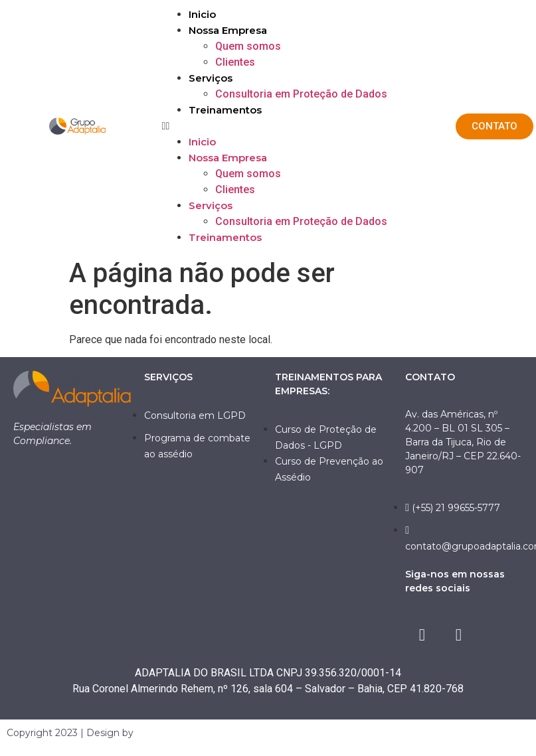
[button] (303, 126)
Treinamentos (225, 110)
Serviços (211, 78)
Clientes (235, 62)
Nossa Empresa (228, 30)
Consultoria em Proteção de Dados (301, 94)
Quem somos (248, 46)
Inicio (202, 14)
